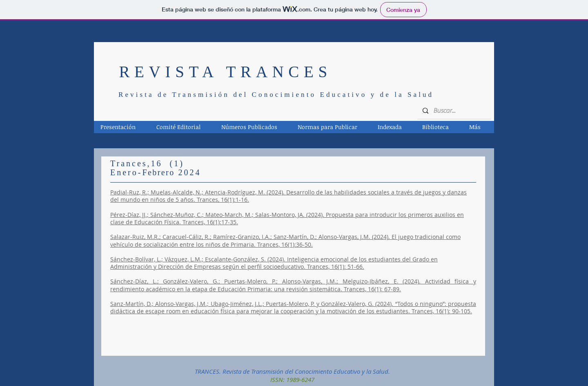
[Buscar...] (454, 111)
